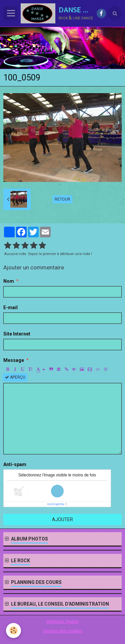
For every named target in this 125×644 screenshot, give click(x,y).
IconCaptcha (56, 504)
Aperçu (15, 377)
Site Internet (17, 334)
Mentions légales (63, 621)
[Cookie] (13, 630)
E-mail (10, 307)
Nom (9, 281)
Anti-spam (15, 464)
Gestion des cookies (63, 631)
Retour (62, 199)
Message (14, 360)
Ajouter (62, 519)
